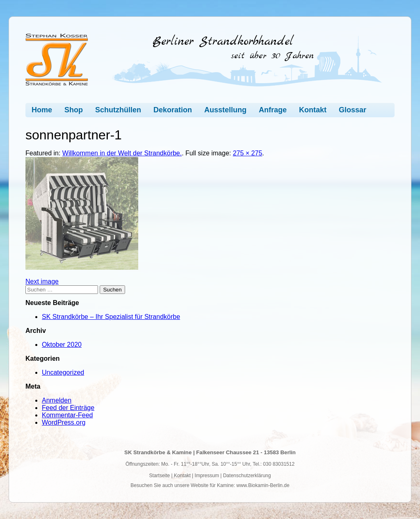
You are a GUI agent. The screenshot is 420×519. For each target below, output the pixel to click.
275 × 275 (248, 153)
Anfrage (273, 110)
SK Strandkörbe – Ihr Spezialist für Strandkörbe (111, 317)
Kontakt (313, 110)
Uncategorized (63, 372)
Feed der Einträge (68, 408)
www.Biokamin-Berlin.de (263, 485)
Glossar (353, 110)
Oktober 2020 (62, 345)
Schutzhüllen (118, 110)
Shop (74, 110)
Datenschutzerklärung (247, 476)
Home (42, 110)
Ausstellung (225, 110)
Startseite (160, 476)
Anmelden (57, 400)
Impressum (207, 476)
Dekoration (173, 110)
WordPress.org (64, 422)
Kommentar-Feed (67, 415)
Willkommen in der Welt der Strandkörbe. (122, 153)
